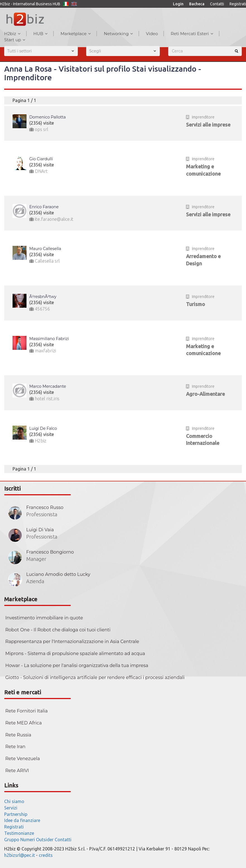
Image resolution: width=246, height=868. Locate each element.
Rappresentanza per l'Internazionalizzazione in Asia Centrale (72, 642)
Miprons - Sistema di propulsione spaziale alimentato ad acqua (75, 654)
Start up (15, 40)
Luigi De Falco (43, 428)
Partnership (16, 814)
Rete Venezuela (23, 759)
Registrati (238, 4)
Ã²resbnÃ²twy (43, 297)
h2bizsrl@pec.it (20, 855)
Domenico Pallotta (48, 117)
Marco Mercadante (48, 386)
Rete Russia (18, 735)
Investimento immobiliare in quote (44, 618)
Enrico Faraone (44, 207)
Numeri (28, 840)
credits (46, 855)
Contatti (217, 4)
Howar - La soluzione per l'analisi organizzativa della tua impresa (77, 665)
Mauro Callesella (45, 249)
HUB (41, 34)
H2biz (12, 34)
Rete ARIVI (17, 771)
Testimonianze (19, 833)
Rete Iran (15, 747)
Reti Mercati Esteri (192, 34)
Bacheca (197, 4)
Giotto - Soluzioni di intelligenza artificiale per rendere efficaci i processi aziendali (95, 677)
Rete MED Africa (24, 723)
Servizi (11, 808)
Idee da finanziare (22, 820)
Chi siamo (14, 801)
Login (178, 4)
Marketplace (76, 34)
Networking (118, 34)
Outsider (45, 840)
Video (152, 34)
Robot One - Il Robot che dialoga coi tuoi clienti (58, 630)
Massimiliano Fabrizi (49, 339)
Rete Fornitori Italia (26, 711)
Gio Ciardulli (41, 159)
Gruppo (12, 840)
